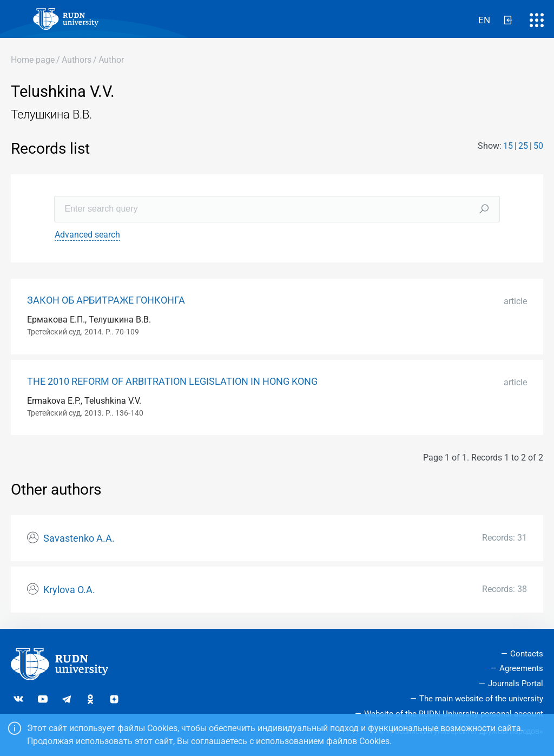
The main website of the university (481, 699)
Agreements (521, 668)
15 (508, 146)
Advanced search (87, 235)
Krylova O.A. (69, 590)
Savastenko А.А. (79, 538)
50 (538, 146)
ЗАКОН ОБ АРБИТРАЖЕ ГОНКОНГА (106, 300)
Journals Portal (516, 683)
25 (523, 146)
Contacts (527, 654)
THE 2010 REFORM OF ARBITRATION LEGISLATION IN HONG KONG (172, 382)
